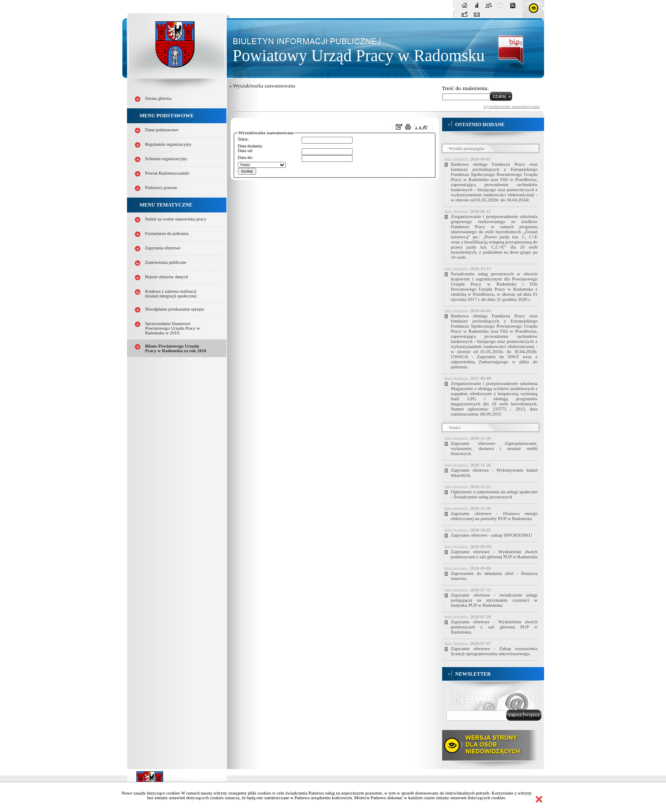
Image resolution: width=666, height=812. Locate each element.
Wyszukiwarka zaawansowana (264, 86)
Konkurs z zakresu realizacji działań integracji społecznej (171, 294)
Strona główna (158, 98)
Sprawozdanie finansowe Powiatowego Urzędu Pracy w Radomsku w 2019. (173, 328)
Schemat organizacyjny (166, 159)
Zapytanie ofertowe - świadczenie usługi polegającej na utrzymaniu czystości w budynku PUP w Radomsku (494, 600)
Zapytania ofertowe (163, 248)
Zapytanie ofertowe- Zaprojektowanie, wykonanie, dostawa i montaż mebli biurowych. (494, 448)
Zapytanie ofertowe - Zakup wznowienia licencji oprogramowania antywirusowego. (494, 651)
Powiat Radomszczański (167, 173)
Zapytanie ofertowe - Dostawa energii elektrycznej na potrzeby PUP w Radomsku (494, 516)
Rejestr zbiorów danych (167, 277)
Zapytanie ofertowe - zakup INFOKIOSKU (492, 535)
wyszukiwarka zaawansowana (511, 106)
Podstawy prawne (161, 188)
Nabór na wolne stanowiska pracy (176, 219)
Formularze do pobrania (167, 233)
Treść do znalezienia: (466, 88)
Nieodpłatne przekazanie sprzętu (175, 309)
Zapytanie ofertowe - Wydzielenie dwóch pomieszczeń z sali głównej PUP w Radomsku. (494, 627)
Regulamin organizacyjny (169, 144)
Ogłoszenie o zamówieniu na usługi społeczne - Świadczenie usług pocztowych (494, 494)
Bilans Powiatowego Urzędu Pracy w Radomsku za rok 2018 (176, 348)
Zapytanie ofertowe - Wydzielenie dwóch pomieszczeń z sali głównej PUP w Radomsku (494, 554)
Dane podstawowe (162, 130)
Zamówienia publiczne (166, 262)
